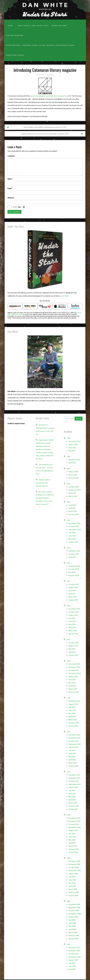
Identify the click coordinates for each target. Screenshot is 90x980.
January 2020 (73, 542)
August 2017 (73, 587)
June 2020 (72, 536)
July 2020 (72, 533)
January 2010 (73, 852)
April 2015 (72, 652)
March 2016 (73, 631)
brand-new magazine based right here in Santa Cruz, (49, 96)
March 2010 (73, 846)
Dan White (51, 75)
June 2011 (72, 794)
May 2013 (72, 713)
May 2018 (72, 572)
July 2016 (72, 618)
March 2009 (73, 889)
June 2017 (72, 591)
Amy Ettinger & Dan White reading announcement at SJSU (45, 127)
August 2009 (73, 874)
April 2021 (72, 508)
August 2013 (73, 704)
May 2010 (72, 840)
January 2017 (73, 600)
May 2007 (72, 969)
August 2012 (73, 747)
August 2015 (73, 646)
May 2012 (72, 757)
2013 (69, 698)
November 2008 (74, 907)
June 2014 (72, 680)
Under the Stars (59, 26)
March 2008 (73, 932)
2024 (69, 456)
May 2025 (72, 451)
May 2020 (72, 539)
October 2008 (74, 911)
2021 (69, 502)
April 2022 (72, 493)
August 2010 (73, 830)
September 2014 (75, 673)
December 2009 (74, 861)
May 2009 (72, 883)
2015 (69, 639)
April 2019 (72, 557)
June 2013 (72, 710)
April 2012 (72, 760)
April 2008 (72, 929)
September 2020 (75, 530)
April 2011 (72, 800)
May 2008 (72, 926)
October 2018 (74, 569)
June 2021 (72, 505)
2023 (69, 469)
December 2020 (74, 523)
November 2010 (74, 821)
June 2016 (72, 621)
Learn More (65, 296)
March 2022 (73, 496)
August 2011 (73, 787)
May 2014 (72, 683)
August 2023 (73, 472)
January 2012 (73, 766)
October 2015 (74, 643)
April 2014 (72, 686)
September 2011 (75, 784)
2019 (69, 548)
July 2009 (72, 877)
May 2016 (72, 624)
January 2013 (73, 726)
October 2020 (74, 526)
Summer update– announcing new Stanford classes (43, 483)
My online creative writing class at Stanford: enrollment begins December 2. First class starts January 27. (45, 498)
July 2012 (72, 750)
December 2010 (74, 818)
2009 (69, 858)
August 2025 (73, 444)
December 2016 (74, 609)
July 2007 (72, 963)
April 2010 (72, 843)
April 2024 (72, 463)
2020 (69, 520)
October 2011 (74, 781)
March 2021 (73, 511)
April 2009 (72, 886)
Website (11, 198)
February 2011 (74, 806)
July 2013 (72, 707)
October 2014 (74, 670)
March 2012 (73, 763)
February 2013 (74, 723)
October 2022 (74, 487)
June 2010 (72, 837)
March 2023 (73, 475)
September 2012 (75, 744)
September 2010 (75, 827)
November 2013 (74, 701)
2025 (69, 438)
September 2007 (75, 957)
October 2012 (74, 741)
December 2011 (74, 775)
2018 (69, 563)
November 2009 (74, 864)
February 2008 (74, 935)
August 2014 (73, 676)
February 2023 (74, 478)
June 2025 (72, 448)
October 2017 (74, 584)
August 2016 (73, 615)
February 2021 (74, 514)
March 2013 (73, 720)
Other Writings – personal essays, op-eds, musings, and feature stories (40, 45)
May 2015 (72, 649)
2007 (69, 944)
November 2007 (74, 951)
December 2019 (74, 551)
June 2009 (72, 880)
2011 (69, 772)
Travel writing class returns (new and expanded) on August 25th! (45, 134)
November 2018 (74, 566)
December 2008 (74, 904)
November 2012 (74, 738)
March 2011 (73, 803)
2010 (69, 815)
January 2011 (73, 809)
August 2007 (73, 960)
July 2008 (72, 920)
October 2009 (74, 867)
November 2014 (74, 667)
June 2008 (72, 923)
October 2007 (74, 954)
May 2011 (72, 797)
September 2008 (75, 914)
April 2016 (72, 627)
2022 (69, 484)
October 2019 (74, 554)
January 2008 (73, 939)
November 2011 (74, 778)
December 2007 (74, 948)
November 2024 (74, 460)
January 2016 (73, 634)
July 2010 (72, 834)
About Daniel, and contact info (33, 26)
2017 (69, 581)
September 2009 (75, 870)
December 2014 (74, 664)
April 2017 (72, 594)
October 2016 (74, 612)
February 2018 (74, 575)
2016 (69, 606)
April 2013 (72, 717)
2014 (69, 661)
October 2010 (74, 824)
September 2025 (75, 441)
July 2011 (72, 790)
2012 (69, 732)
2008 (69, 901)
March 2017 (73, 597)
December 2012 (74, 735)
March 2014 (73, 689)
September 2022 (75, 490)
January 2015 (73, 655)
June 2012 (72, 753)
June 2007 (72, 966)
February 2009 (74, 892)
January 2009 (73, 895)
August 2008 (73, 917)
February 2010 (74, 849)
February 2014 (74, 692)
